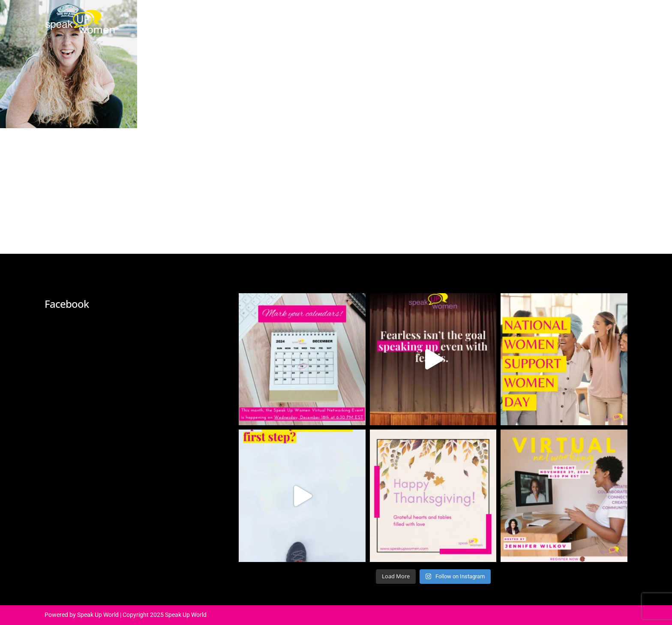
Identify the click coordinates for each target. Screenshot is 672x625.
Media (433, 19)
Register (581, 19)
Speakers (388, 19)
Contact (534, 19)
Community (481, 19)
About (298, 19)
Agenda (340, 19)
